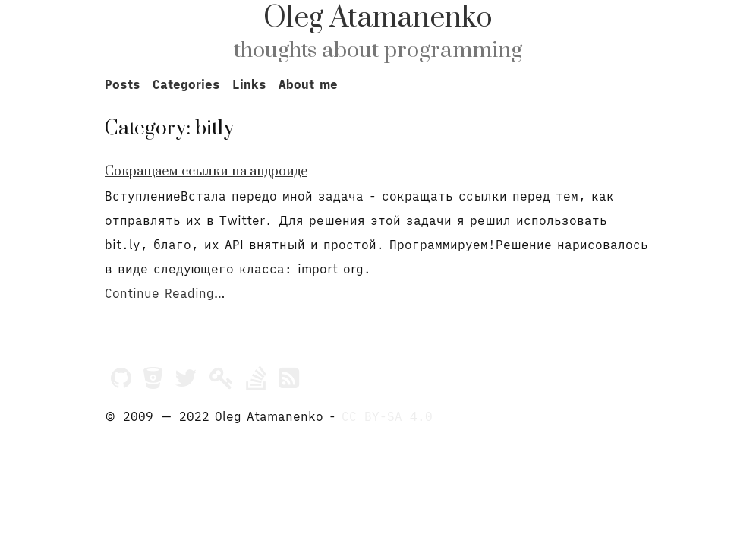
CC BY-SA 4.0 (387, 416)
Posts (123, 84)
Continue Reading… (165, 293)
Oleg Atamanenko (378, 18)
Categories (186, 84)
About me (308, 84)
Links (249, 84)
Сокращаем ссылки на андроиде (206, 172)
